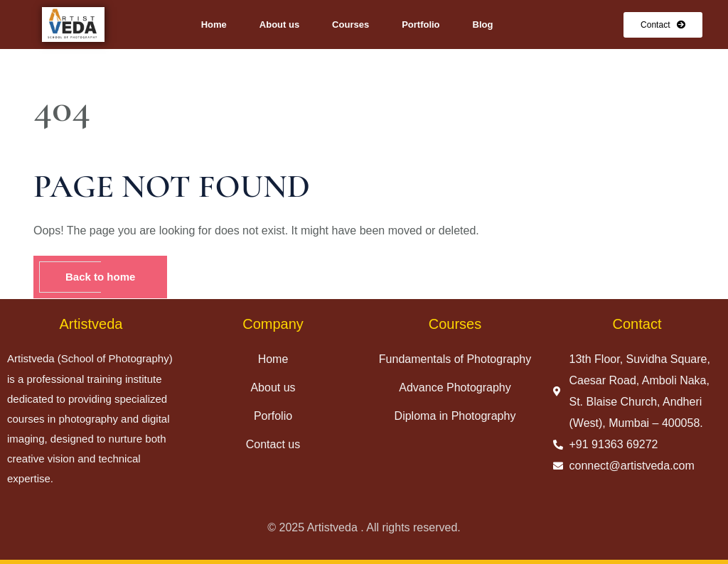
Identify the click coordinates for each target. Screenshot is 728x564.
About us (279, 25)
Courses (350, 25)
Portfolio (421, 25)
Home (214, 25)
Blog (483, 25)
